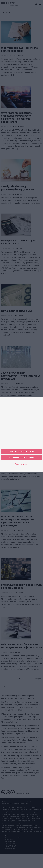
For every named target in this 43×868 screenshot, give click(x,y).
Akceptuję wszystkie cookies (22, 457)
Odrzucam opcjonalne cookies (21, 451)
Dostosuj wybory (21, 464)
